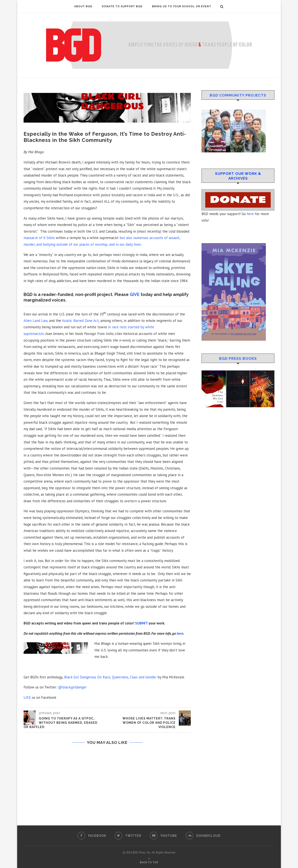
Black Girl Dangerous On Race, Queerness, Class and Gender (110, 677)
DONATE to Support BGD (122, 6)
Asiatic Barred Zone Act (80, 321)
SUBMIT (141, 623)
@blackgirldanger (72, 687)
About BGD (83, 6)
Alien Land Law (35, 321)
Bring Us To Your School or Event (182, 6)
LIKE (27, 697)
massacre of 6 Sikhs (39, 238)
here (180, 633)
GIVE (135, 294)
